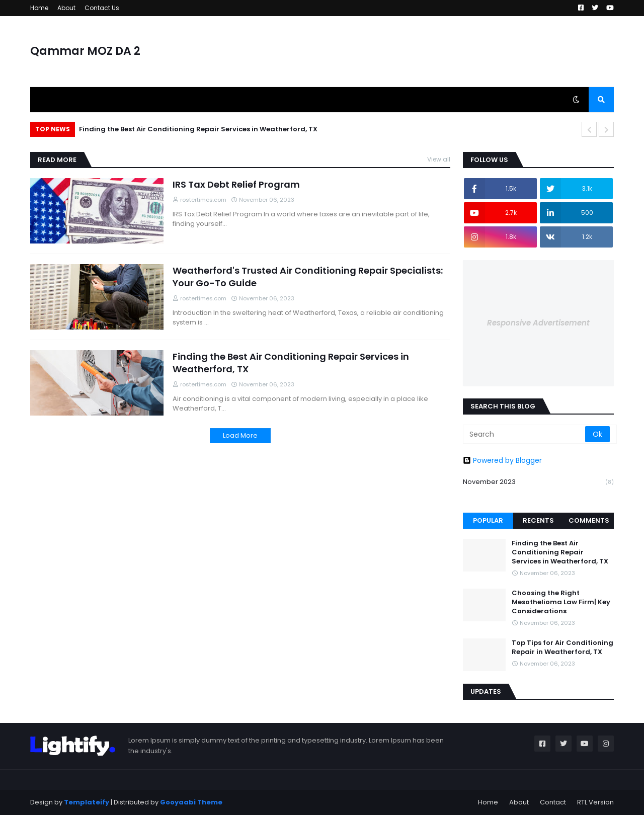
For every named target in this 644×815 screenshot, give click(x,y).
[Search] (525, 434)
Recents (538, 520)
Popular (488, 520)
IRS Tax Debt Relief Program (236, 184)
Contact (553, 802)
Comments (589, 520)
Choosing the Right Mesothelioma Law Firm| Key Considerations (561, 602)
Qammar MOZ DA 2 (85, 51)
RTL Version (595, 802)
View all (439, 159)
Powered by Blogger (502, 460)
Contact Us (102, 8)
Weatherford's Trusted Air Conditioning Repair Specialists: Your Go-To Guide (308, 277)
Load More (240, 435)
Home (39, 8)
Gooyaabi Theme (191, 802)
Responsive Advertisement (538, 323)
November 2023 (538, 482)
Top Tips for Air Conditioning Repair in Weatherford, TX (562, 647)
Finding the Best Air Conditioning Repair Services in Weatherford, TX (198, 129)
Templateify (87, 802)
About (66, 8)
